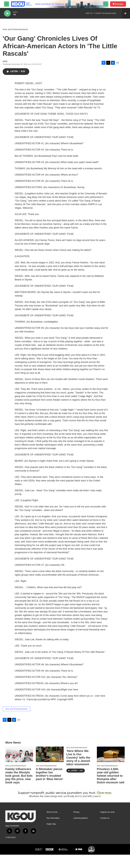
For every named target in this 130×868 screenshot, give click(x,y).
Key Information (53, 831)
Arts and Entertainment (15, 32)
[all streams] (126, 13)
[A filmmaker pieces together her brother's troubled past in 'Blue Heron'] (50, 768)
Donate (119, 4)
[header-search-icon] (106, 4)
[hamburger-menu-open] (7, 4)
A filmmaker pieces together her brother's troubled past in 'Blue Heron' (50, 787)
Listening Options (81, 831)
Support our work (107, 825)
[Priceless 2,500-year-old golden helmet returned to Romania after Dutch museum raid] (111, 768)
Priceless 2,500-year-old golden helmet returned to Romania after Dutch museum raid (111, 789)
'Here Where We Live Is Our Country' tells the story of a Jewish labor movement (78, 771)
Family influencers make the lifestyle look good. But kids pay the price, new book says (19, 789)
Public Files (51, 837)
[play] (7, 13)
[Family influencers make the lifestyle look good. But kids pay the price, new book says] (19, 768)
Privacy (76, 825)
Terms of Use (52, 825)
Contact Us (105, 831)
